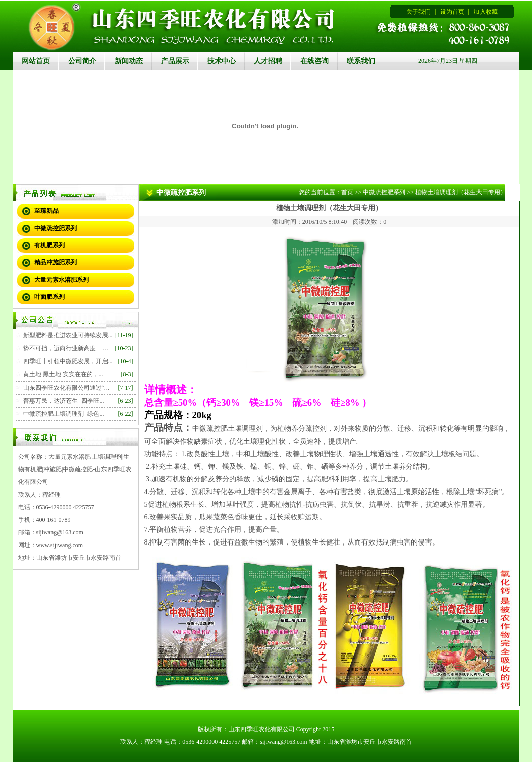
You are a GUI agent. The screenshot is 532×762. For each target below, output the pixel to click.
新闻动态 (129, 61)
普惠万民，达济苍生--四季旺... (64, 401)
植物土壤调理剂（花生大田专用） (461, 192)
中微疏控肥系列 (56, 228)
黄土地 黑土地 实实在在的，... (63, 374)
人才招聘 (268, 61)
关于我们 (418, 12)
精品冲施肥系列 (56, 262)
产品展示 (175, 61)
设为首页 (452, 12)
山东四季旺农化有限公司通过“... (66, 388)
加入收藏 (486, 12)
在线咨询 (314, 61)
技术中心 (222, 61)
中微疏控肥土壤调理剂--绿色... (64, 414)
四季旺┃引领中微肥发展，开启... (68, 361)
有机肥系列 (49, 245)
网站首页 (36, 61)
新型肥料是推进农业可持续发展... (68, 335)
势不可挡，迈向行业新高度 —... (66, 348)
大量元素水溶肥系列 (62, 280)
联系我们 (361, 61)
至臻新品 (46, 211)
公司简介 (82, 61)
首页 (347, 192)
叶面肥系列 (49, 297)
